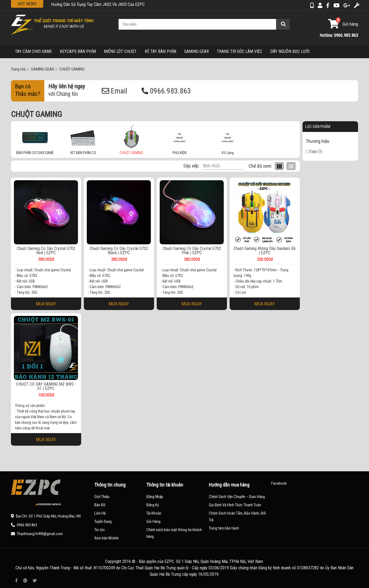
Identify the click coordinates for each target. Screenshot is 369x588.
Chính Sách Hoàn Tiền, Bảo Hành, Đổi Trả (237, 517)
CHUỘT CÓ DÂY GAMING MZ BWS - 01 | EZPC (46, 386)
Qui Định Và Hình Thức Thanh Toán (235, 505)
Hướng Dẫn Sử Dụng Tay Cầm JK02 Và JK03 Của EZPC (98, 4)
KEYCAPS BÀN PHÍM (78, 51)
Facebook (279, 483)
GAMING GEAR (197, 51)
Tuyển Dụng (103, 522)
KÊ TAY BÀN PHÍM (160, 51)
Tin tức (100, 530)
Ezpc (312, 151)
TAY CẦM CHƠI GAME (33, 51)
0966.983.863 (166, 91)
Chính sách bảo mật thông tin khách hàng (174, 533)
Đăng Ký (153, 505)
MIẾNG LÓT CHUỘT (120, 51)
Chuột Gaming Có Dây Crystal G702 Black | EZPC (119, 251)
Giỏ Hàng (153, 522)
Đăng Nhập (155, 497)
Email (114, 91)
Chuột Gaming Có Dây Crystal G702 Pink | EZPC (192, 251)
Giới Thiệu (102, 497)
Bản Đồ (100, 505)
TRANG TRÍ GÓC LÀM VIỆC (240, 51)
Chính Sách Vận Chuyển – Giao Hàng (237, 497)
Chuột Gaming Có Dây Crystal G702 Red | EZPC (46, 251)
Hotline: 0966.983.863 (339, 35)
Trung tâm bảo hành (224, 528)
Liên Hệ (100, 513)
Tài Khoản (154, 513)
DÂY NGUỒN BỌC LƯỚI (290, 51)
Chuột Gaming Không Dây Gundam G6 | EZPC (265, 251)
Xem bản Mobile (107, 538)
